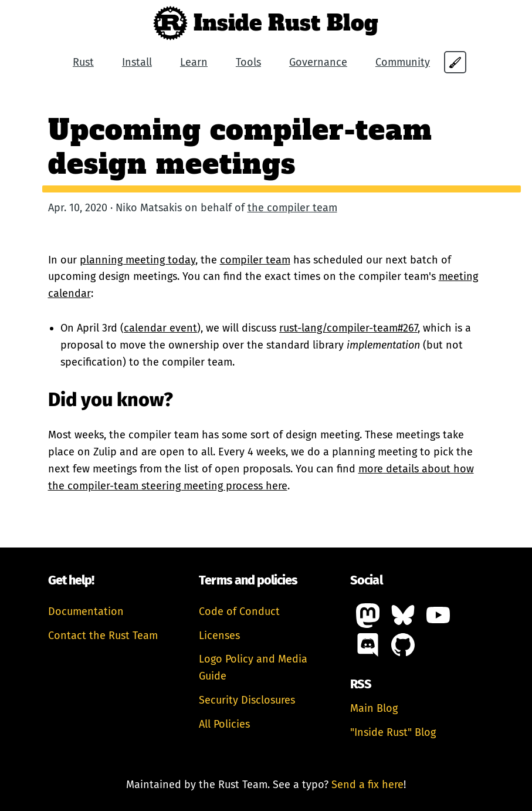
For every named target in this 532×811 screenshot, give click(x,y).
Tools (248, 62)
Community (403, 62)
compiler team (255, 260)
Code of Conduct (239, 611)
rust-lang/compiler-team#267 (348, 328)
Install (137, 62)
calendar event (160, 328)
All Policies (224, 724)
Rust (83, 62)
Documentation (86, 611)
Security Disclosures (247, 700)
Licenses (219, 636)
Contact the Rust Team (103, 636)
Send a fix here (367, 785)
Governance (318, 62)
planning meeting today (138, 260)
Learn (194, 62)
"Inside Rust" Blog (393, 732)
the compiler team (292, 208)
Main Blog (374, 708)
